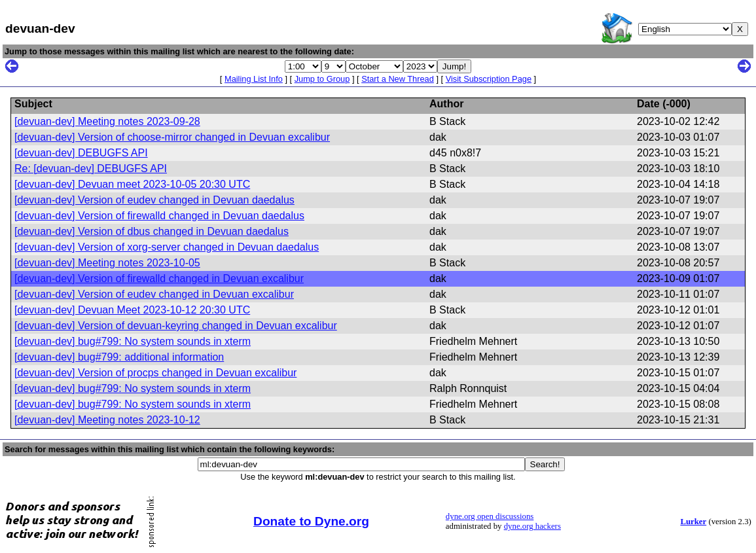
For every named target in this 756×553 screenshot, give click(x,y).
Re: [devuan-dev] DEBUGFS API (91, 169)
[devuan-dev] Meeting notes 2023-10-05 (107, 263)
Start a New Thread (398, 79)
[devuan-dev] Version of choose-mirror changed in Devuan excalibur (172, 137)
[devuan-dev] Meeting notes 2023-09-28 (107, 121)
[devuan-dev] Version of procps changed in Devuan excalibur (155, 373)
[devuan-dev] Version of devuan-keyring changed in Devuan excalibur (176, 326)
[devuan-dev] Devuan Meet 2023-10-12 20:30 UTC (132, 310)
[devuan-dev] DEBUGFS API (81, 153)
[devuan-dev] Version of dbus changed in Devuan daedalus (152, 231)
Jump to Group (322, 79)
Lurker (693, 522)
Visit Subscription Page (489, 79)
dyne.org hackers (532, 526)
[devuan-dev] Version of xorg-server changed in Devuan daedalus (167, 247)
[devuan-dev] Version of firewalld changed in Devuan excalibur (159, 278)
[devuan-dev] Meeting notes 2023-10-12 (107, 420)
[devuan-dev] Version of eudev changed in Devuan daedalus (154, 200)
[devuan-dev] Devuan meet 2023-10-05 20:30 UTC (132, 184)
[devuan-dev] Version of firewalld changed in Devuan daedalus (159, 216)
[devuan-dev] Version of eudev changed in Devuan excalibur (154, 294)
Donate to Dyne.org (311, 521)
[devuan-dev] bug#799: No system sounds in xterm (133, 341)
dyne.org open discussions (490, 516)
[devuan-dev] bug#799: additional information (119, 357)
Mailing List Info (254, 79)
